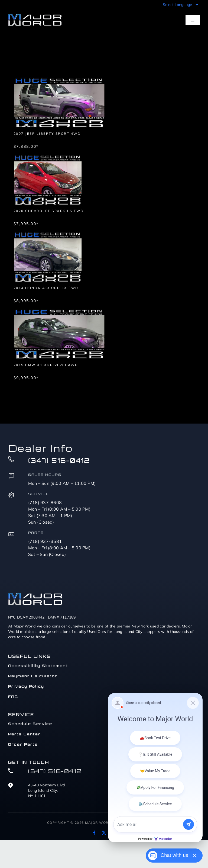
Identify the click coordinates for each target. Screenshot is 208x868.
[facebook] (94, 833)
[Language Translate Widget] (180, 5)
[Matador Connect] (155, 768)
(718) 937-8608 (45, 502)
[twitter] (104, 833)
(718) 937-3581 (45, 541)
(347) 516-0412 (59, 460)
